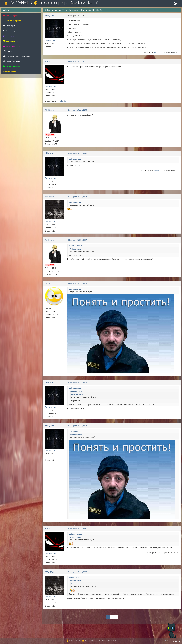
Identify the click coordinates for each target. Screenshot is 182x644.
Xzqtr (47, 61)
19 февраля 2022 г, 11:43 (78, 528)
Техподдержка (10, 36)
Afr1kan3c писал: (75, 534)
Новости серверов (11, 31)
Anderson (158, 52)
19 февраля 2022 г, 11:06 (78, 110)
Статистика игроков (12, 21)
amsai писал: (73, 431)
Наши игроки (10, 26)
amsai (48, 283)
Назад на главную (10, 71)
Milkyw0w (50, 16)
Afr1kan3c (50, 197)
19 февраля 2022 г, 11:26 (78, 283)
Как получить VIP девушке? (80, 10)
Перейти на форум (12, 66)
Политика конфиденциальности (16, 56)
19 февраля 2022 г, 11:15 (78, 197)
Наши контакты (10, 51)
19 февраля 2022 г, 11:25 (78, 240)
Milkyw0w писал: (75, 246)
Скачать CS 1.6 (172, 641)
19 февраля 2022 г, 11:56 (78, 572)
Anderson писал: (75, 159)
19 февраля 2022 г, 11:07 (78, 153)
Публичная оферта (11, 61)
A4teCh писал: (74, 577)
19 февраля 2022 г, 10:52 (78, 61)
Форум (65, 10)
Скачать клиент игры (12, 46)
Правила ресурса (11, 41)
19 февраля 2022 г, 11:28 (78, 382)
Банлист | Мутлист (11, 16)
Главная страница (54, 10)
